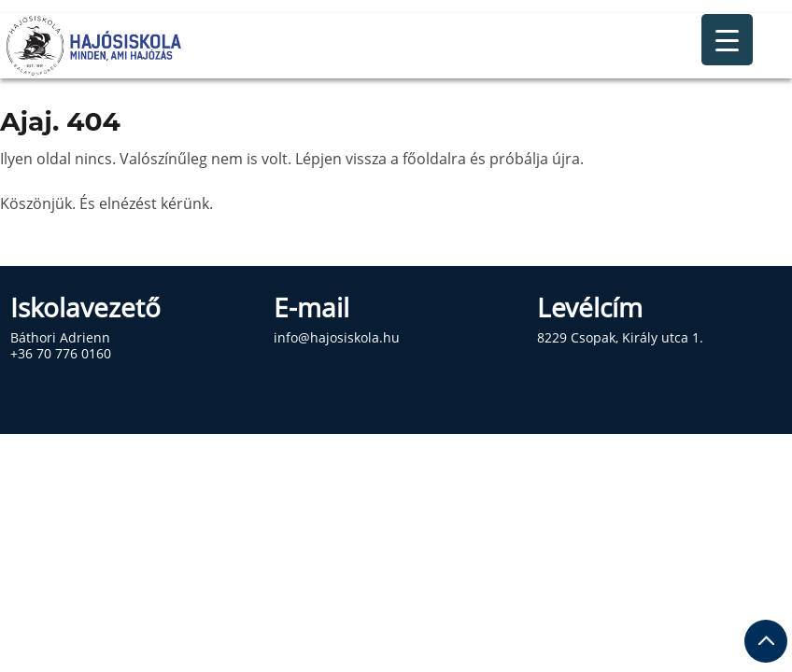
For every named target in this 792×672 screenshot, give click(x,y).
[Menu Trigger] (727, 40)
